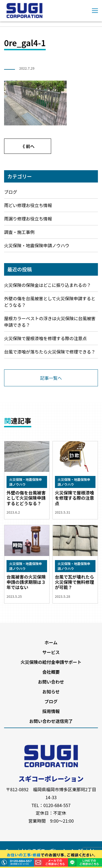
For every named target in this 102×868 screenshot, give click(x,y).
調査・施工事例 (19, 232)
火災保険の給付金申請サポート (51, 662)
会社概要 (51, 672)
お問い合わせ (51, 682)
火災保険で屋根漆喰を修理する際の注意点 (45, 338)
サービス (51, 652)
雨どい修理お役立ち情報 (28, 205)
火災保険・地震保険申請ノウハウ (37, 245)
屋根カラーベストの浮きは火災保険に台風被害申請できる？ (50, 322)
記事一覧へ (51, 378)
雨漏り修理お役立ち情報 (28, 219)
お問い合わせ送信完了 (51, 721)
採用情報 (51, 711)
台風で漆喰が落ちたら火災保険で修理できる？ (50, 352)
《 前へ (27, 146)
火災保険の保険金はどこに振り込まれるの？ (48, 285)
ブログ (11, 192)
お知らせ (51, 692)
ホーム (51, 642)
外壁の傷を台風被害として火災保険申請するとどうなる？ (50, 302)
